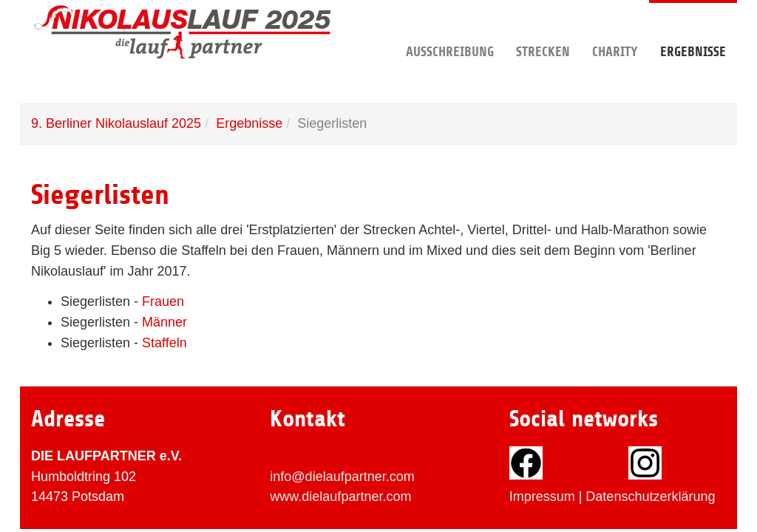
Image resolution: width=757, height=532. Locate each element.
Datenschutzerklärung (650, 497)
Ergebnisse (693, 30)
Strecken (543, 30)
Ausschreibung (450, 30)
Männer (164, 322)
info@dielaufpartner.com (342, 477)
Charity (615, 30)
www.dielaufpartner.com (340, 497)
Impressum (542, 497)
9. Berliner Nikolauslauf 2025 (116, 123)
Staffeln (164, 343)
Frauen (163, 301)
